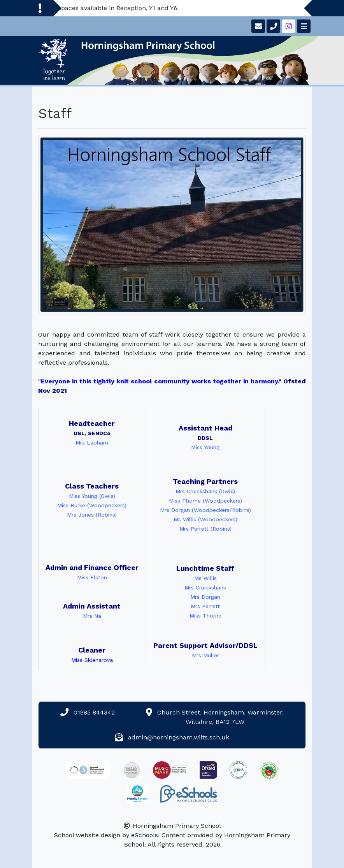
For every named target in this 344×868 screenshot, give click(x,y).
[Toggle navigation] (303, 26)
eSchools (145, 835)
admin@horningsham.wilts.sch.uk (179, 737)
